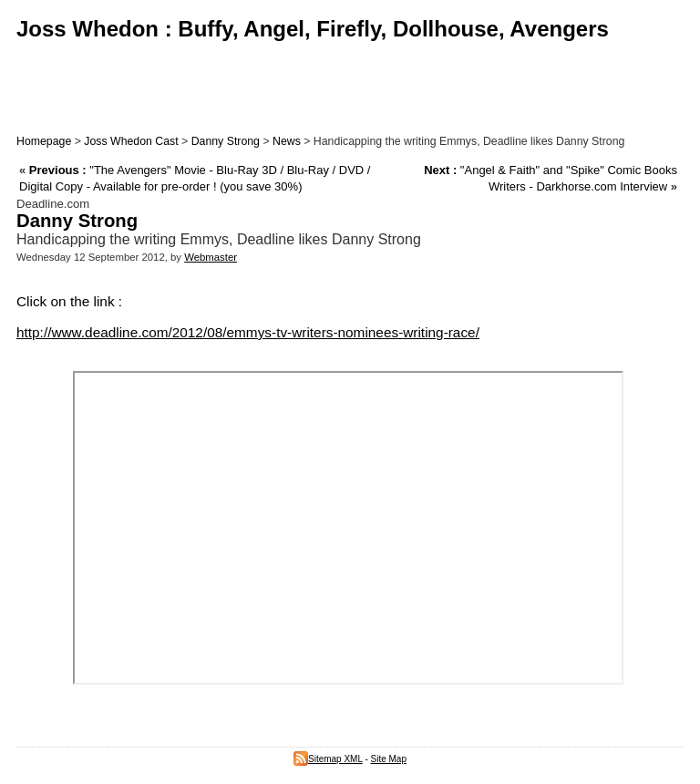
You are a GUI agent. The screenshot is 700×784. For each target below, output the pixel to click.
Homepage (44, 141)
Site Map (389, 759)
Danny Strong (226, 141)
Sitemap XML (328, 759)
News (287, 141)
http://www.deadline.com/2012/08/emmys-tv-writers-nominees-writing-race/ (248, 332)
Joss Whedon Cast (131, 141)
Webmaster (211, 257)
